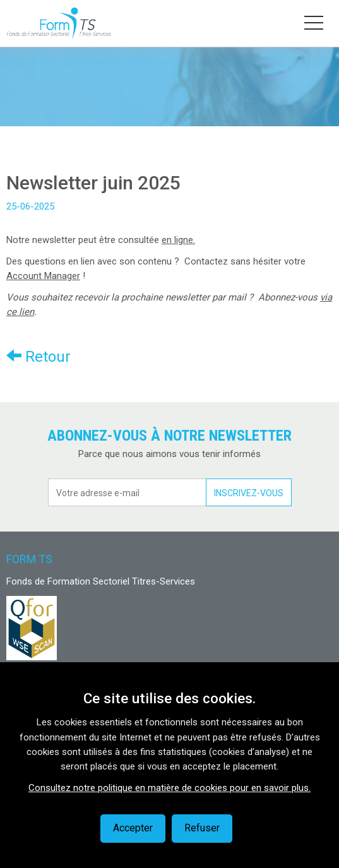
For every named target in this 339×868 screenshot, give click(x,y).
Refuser (202, 828)
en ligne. (178, 240)
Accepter (133, 828)
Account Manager (43, 276)
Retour (39, 356)
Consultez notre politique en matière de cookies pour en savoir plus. (169, 788)
